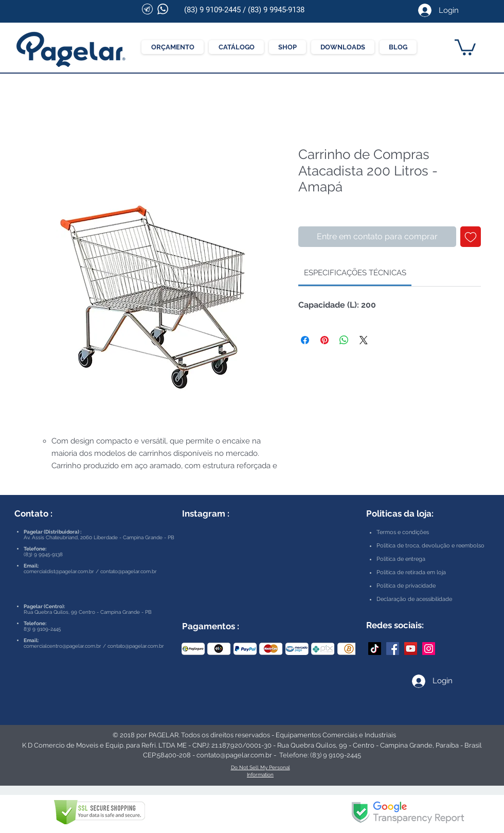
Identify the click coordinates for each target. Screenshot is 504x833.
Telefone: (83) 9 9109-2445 (320, 755)
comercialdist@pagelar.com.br (59, 571)
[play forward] (343, 649)
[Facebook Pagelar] (393, 649)
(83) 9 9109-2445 (212, 10)
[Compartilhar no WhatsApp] (344, 340)
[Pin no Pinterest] (325, 340)
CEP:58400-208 (167, 755)
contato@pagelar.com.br (129, 571)
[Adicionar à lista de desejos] (471, 237)
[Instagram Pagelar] (429, 649)
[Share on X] (364, 340)
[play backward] (194, 649)
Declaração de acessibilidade (414, 599)
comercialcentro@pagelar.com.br (62, 646)
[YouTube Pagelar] (411, 649)
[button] (465, 46)
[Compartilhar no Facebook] (305, 340)
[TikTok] (375, 649)
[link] (355, 273)
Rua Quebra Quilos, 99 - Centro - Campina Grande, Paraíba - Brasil (380, 745)
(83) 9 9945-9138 (276, 10)
